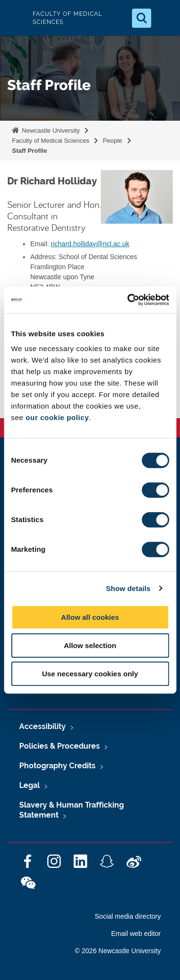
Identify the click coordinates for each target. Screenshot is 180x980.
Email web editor (136, 934)
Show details (128, 588)
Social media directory (128, 916)
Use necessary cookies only (90, 674)
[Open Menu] (165, 18)
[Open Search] (142, 18)
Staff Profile (30, 151)
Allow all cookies (90, 617)
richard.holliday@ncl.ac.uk (90, 244)
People (112, 141)
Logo (15, 18)
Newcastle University (50, 131)
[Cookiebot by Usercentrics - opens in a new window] (128, 300)
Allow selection (90, 645)
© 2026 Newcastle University (118, 951)
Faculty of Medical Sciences (51, 141)
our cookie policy (57, 417)
